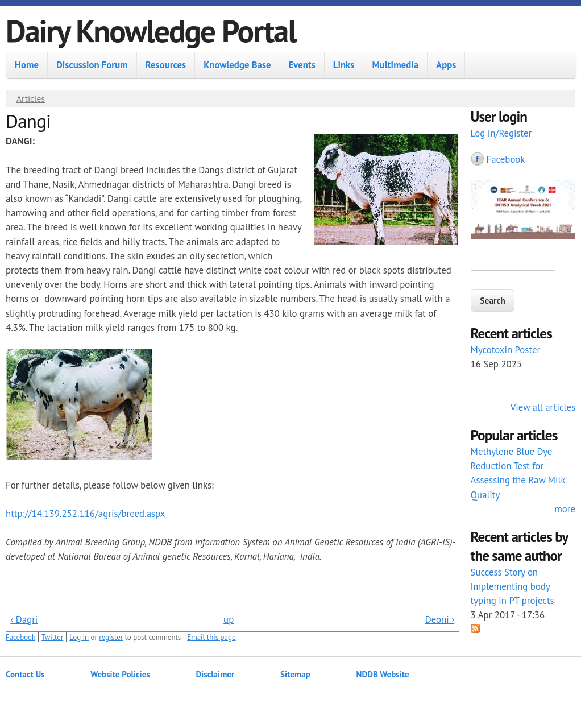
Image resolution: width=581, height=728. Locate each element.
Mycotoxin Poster (506, 350)
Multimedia (395, 65)
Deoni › (440, 619)
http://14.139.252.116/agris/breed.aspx (85, 514)
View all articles (543, 407)
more (565, 509)
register (111, 637)
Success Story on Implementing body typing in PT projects (512, 586)
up (229, 619)
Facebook (20, 637)
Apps (446, 65)
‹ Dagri (24, 619)
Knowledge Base (237, 65)
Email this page (211, 637)
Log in (79, 637)
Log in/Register (501, 133)
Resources (166, 65)
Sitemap (295, 674)
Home (27, 65)
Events (302, 65)
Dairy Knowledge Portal (151, 30)
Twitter (52, 637)
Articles (31, 98)
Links (344, 65)
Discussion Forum (92, 65)
